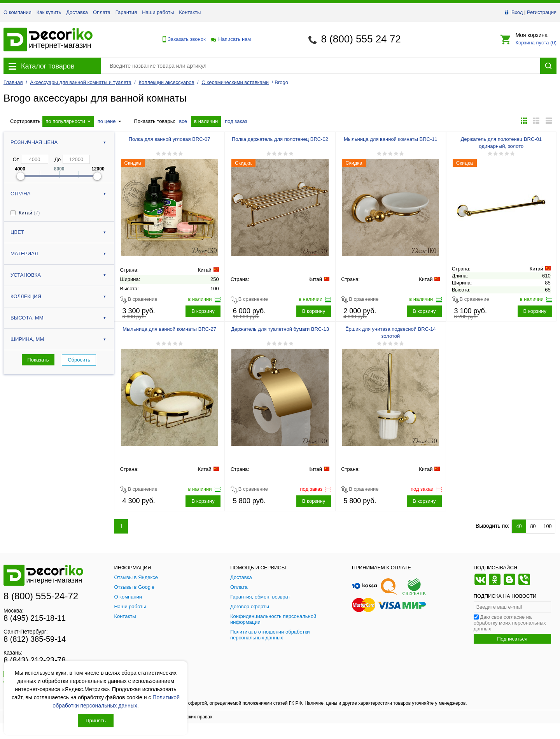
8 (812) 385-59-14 (35, 639)
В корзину (203, 311)
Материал (24, 254)
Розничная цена (34, 142)
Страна (20, 194)
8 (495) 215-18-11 (35, 618)
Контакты (190, 12)
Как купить (49, 12)
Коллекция (26, 296)
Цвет (17, 232)
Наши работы (158, 12)
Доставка (77, 12)
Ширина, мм (27, 339)
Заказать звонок (182, 39)
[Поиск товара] (320, 66)
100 (548, 526)
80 (533, 526)
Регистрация (542, 12)
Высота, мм (27, 318)
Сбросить (79, 360)
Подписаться (512, 639)
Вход (517, 12)
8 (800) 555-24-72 (41, 596)
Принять (96, 721)
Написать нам (230, 39)
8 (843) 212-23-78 (35, 660)
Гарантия (126, 12)
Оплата (102, 12)
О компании (17, 12)
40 (519, 526)
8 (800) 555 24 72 (361, 39)
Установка (26, 275)
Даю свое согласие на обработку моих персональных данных (510, 623)
